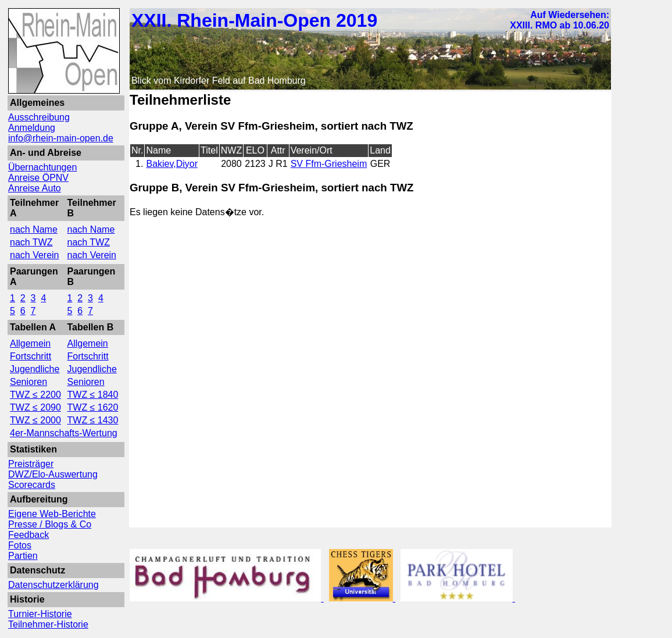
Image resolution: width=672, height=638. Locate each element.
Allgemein (30, 343)
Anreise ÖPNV (38, 178)
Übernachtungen (42, 167)
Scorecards (32, 485)
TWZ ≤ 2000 (35, 420)
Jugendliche (35, 369)
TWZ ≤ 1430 (93, 420)
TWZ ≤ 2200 (35, 395)
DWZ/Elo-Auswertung (53, 474)
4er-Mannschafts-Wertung (64, 433)
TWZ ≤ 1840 (93, 395)
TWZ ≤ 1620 (93, 407)
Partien (23, 556)
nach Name (34, 229)
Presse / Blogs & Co (50, 524)
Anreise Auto (35, 188)
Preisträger (31, 464)
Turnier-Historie (40, 614)
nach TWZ (31, 242)
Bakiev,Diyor (172, 164)
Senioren (28, 382)
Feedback (28, 535)
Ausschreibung (39, 117)
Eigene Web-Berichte (52, 514)
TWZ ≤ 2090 (35, 407)
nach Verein (35, 255)
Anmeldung (32, 128)
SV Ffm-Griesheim (329, 164)
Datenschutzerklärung (53, 585)
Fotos (20, 545)
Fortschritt (31, 356)
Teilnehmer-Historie (48, 624)
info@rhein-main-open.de (61, 138)
